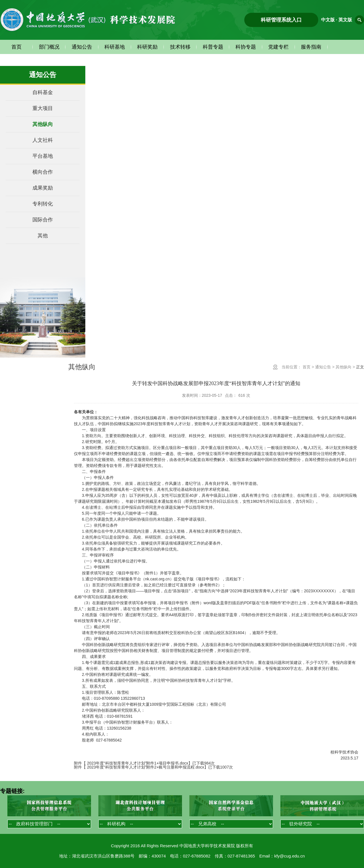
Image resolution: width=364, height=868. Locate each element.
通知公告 (82, 47)
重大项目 (43, 108)
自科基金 (43, 92)
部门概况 (49, 47)
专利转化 (43, 204)
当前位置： (291, 367)
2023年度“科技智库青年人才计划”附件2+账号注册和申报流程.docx (146, 767)
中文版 (328, 20)
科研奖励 (147, 47)
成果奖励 (43, 188)
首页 (16, 47)
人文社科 (43, 140)
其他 (43, 236)
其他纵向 (43, 124)
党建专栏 (278, 47)
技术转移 (180, 47)
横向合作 (43, 172)
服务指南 (311, 47)
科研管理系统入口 (281, 20)
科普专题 (213, 47)
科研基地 (115, 47)
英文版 (345, 20)
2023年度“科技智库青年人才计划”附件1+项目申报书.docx (138, 763)
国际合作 (43, 220)
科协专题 (246, 47)
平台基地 (43, 156)
